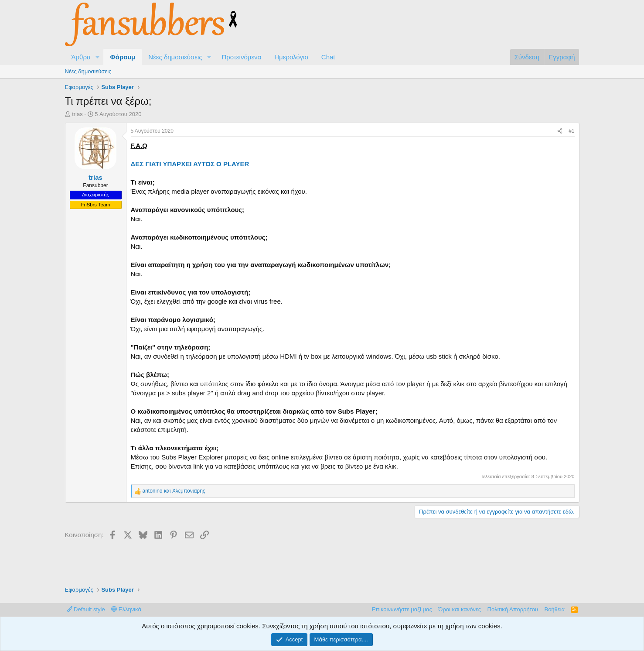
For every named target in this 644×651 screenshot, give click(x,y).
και (174, 491)
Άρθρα (81, 57)
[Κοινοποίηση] (560, 131)
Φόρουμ (123, 57)
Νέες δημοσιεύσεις (175, 57)
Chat (328, 57)
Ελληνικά (126, 609)
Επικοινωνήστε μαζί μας (402, 609)
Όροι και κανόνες (460, 609)
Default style (86, 609)
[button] (97, 57)
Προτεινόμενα (241, 57)
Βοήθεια (554, 609)
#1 (571, 131)
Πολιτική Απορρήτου (513, 609)
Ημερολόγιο (291, 57)
